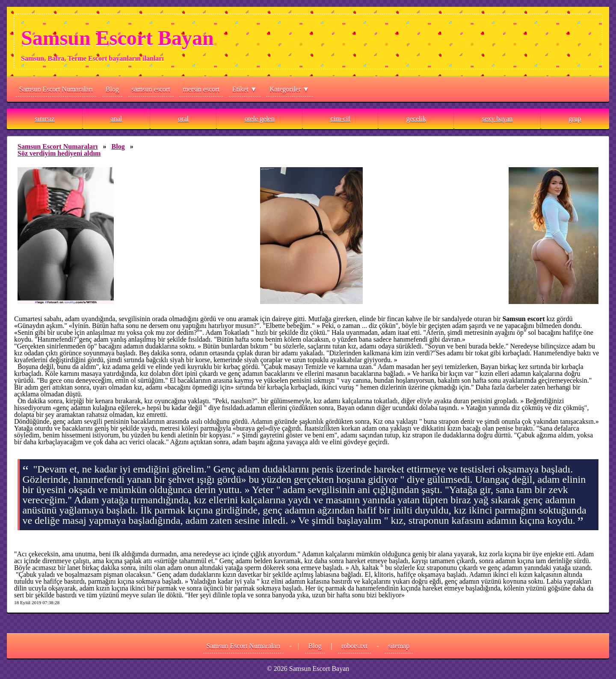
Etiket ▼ (245, 89)
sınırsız (44, 119)
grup (575, 119)
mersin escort (201, 89)
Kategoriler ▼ (289, 89)
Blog (112, 89)
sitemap (399, 646)
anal (117, 119)
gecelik (416, 119)
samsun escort (151, 89)
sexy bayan (498, 119)
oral (183, 119)
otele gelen (260, 119)
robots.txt (354, 646)
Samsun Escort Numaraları (56, 89)
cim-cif (341, 119)
